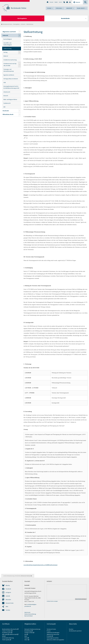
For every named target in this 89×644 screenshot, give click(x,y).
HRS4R (4, 636)
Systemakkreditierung (8, 638)
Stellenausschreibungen (53, 633)
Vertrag (5, 52)
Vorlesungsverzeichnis (53, 638)
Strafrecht (6, 111)
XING (7, 607)
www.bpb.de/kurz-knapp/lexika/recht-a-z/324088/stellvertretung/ (41, 565)
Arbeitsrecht (7, 92)
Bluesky (8, 585)
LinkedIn (8, 596)
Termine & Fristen (51, 629)
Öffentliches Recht (8, 114)
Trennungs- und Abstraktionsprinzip (9, 70)
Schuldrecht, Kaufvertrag (10, 60)
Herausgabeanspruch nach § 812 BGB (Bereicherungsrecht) (11, 87)
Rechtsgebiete (16, 24)
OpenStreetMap (79, 599)
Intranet (51, 2)
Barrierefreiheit (29, 616)
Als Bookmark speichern (75, 631)
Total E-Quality (6, 640)
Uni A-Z (60, 2)
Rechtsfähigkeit (8, 39)
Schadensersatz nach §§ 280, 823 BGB (10, 64)
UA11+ (26, 640)
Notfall (56, 2)
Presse (49, 631)
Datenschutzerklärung (30, 614)
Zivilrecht (23, 24)
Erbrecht (6, 96)
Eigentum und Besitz (9, 75)
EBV (4, 107)
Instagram (8, 592)
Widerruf (6, 56)
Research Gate (10, 603)
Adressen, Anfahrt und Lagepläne (55, 640)
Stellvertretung (30, 24)
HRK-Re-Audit (13, 634)
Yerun (26, 638)
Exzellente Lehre (6, 633)
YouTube (8, 610)
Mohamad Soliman (26, 576)
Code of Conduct (7, 631)
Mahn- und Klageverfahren (10, 99)
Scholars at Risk (29, 633)
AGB (5, 82)
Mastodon (8, 600)
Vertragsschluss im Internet (11, 79)
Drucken (71, 629)
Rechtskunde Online (19, 8)
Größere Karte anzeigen (52, 601)
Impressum (27, 612)
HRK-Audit (5, 634)
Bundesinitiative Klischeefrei (10, 629)
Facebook (8, 589)
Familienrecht (7, 103)
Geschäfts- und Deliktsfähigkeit (8, 44)
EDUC (26, 636)
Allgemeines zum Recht (9, 32)
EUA (26, 634)
